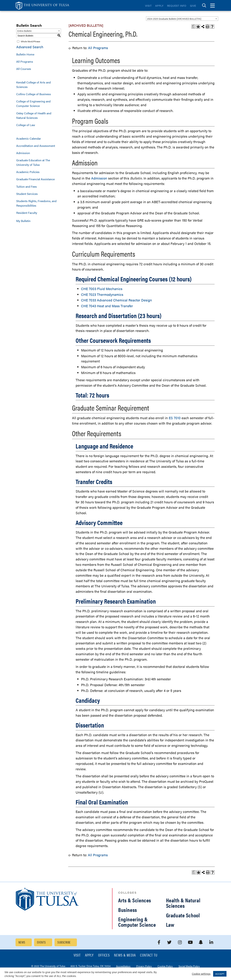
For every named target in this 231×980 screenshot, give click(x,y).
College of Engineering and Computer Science (33, 103)
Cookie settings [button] (201, 974)
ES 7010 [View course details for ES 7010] (175, 418)
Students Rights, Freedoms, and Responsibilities (36, 203)
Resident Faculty (27, 213)
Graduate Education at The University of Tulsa (33, 162)
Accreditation (123, 966)
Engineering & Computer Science (137, 922)
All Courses (24, 69)
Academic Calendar (29, 138)
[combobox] (182, 19)
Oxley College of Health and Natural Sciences (34, 115)
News (22, 942)
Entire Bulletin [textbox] (24, 31)
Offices (104, 955)
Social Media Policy (189, 966)
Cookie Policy (165, 966)
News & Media (125, 955)
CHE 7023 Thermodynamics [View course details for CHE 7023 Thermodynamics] (102, 294)
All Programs (25, 61)
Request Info (177, 6)
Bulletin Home (25, 54)
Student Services (27, 194)
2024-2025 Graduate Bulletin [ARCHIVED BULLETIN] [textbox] (174, 19)
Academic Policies (28, 172)
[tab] (204, 6)
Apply (159, 6)
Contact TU (149, 955)
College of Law (26, 125)
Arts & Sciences (135, 900)
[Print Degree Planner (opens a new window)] (193, 27)
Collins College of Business (34, 94)
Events (41, 942)
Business (128, 910)
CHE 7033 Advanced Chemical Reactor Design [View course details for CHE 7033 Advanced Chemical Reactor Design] (116, 300)
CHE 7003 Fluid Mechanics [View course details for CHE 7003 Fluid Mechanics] (102, 289)
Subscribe (64, 942)
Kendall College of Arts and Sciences (33, 85)
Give (193, 6)
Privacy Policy (144, 966)
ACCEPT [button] (220, 974)
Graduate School (183, 915)
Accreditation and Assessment (36, 146)
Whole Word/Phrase (30, 41)
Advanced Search (30, 47)
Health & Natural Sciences (183, 903)
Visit (148, 6)
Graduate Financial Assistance (35, 179)
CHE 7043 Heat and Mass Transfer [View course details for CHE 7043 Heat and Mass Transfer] (107, 306)
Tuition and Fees (27, 186)
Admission (23, 153)
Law (170, 924)
